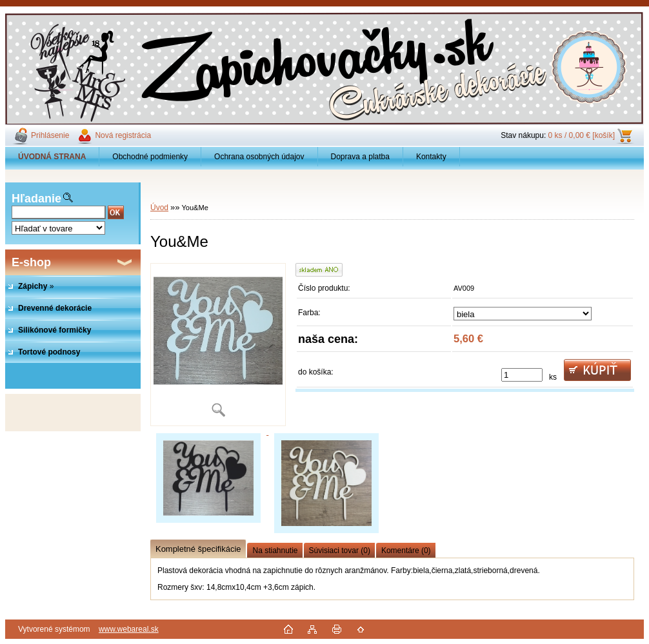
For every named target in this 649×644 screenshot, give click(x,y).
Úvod (159, 208)
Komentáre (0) (406, 551)
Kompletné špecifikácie (198, 549)
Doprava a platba (360, 157)
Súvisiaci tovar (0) (340, 551)
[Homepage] (52, 157)
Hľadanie (36, 199)
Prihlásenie (50, 135)
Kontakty (431, 157)
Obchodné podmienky (150, 157)
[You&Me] (218, 345)
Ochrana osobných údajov (259, 157)
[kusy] (522, 375)
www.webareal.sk (129, 629)
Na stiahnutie (275, 551)
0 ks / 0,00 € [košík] (582, 135)
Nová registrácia (123, 135)
